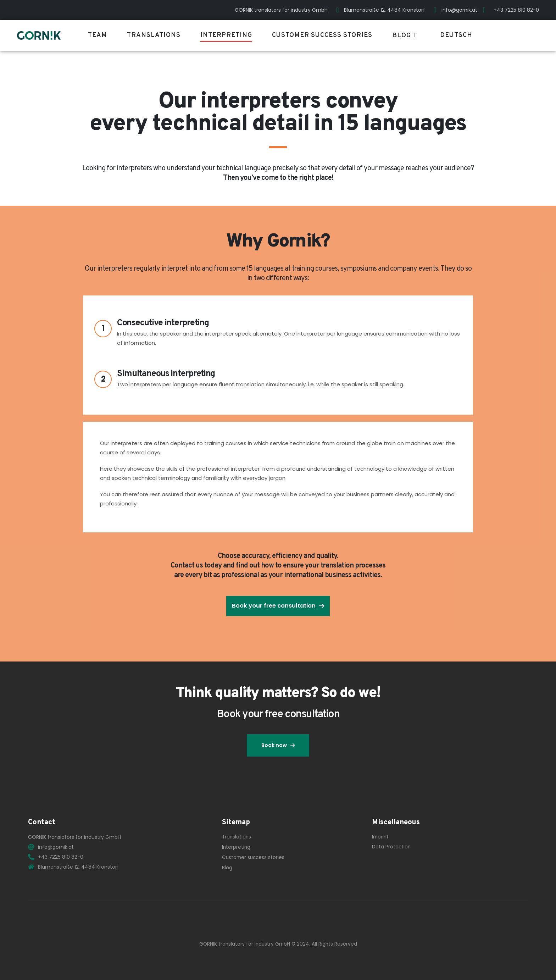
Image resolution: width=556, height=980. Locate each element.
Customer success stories (322, 35)
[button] (278, 606)
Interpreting (226, 35)
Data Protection (391, 847)
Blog (402, 36)
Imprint (380, 837)
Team (98, 35)
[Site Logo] (39, 35)
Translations (154, 35)
